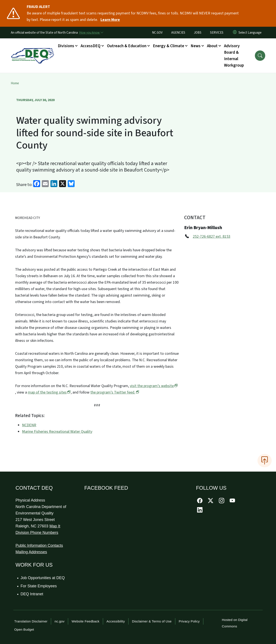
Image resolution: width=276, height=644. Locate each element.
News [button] (196, 46)
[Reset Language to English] (235, 33)
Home (15, 83)
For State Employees (39, 586)
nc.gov (60, 621)
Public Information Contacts (39, 546)
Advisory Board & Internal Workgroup (234, 56)
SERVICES (217, 33)
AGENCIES (178, 33)
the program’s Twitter (115, 392)
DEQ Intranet (32, 594)
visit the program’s (154, 386)
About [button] (212, 46)
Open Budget (24, 629)
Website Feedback (85, 621)
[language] (251, 33)
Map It (55, 526)
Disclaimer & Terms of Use (152, 621)
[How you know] (91, 33)
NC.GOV (157, 33)
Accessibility (116, 621)
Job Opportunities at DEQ (43, 578)
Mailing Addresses (31, 552)
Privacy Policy (189, 621)
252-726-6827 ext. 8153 (212, 237)
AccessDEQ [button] (91, 46)
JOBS (198, 33)
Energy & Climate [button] (169, 46)
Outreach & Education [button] (127, 46)
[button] (260, 56)
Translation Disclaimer (31, 621)
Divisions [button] (66, 46)
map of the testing (49, 392)
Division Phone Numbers (37, 533)
